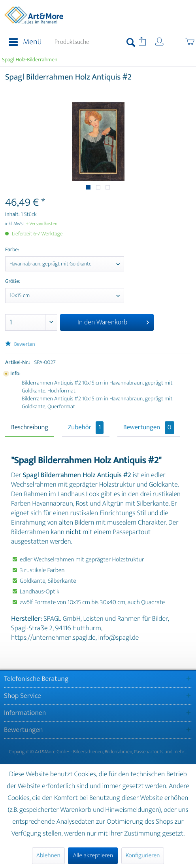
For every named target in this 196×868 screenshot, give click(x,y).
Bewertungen (149, 428)
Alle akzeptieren (93, 856)
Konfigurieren (143, 856)
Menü (25, 42)
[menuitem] (23, 42)
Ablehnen (48, 856)
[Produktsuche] (95, 42)
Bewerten (20, 344)
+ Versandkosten (42, 224)
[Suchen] (131, 42)
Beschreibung (30, 428)
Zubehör (86, 428)
